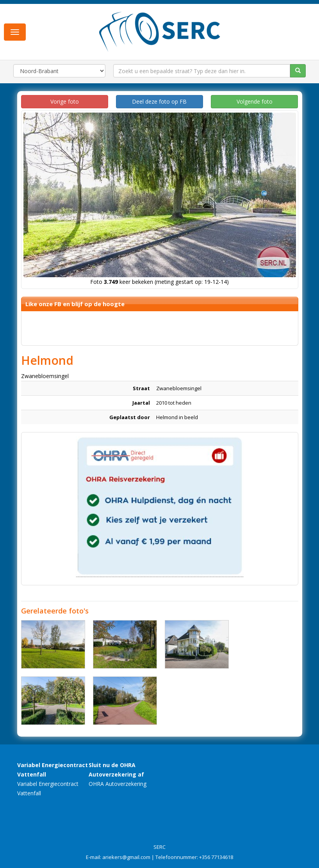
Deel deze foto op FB (159, 101)
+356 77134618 (216, 857)
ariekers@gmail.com (126, 857)
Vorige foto (65, 101)
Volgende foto (255, 101)
